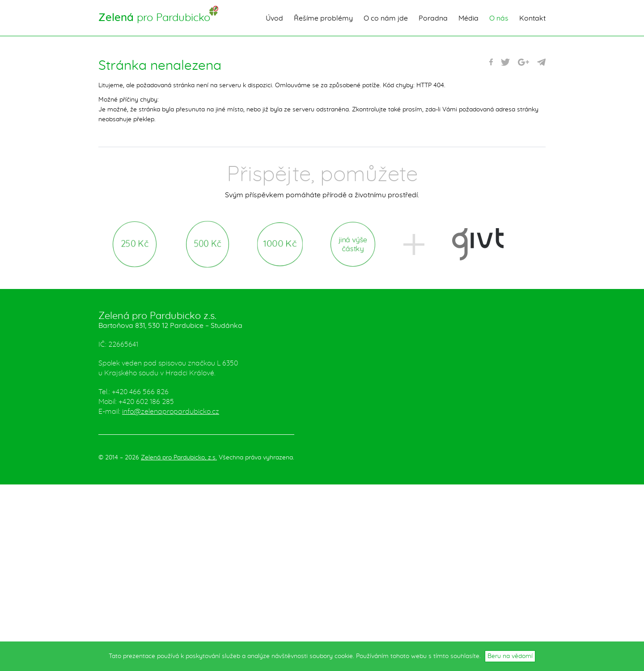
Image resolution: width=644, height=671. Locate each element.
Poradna (433, 18)
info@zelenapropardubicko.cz (171, 412)
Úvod (274, 18)
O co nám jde (386, 18)
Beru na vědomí (510, 656)
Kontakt (532, 18)
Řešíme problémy (323, 18)
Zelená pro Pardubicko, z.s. (179, 458)
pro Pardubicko (154, 18)
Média (468, 18)
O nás (499, 18)
